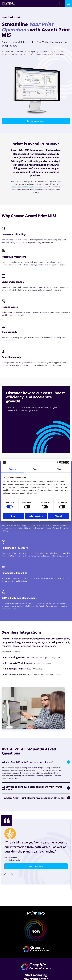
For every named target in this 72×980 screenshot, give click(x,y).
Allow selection (36, 516)
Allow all (58, 516)
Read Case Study (36, 866)
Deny (13, 516)
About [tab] (59, 469)
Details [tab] (36, 469)
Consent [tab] (13, 469)
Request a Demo (36, 121)
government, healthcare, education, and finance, (30, 187)
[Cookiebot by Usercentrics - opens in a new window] (60, 462)
